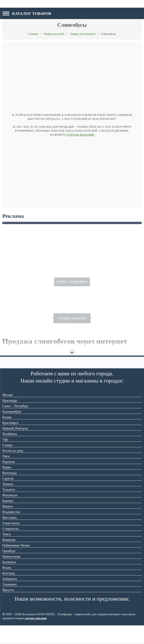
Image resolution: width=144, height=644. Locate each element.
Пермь (7, 486)
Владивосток (11, 530)
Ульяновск (10, 603)
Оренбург (9, 569)
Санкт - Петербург (15, 425)
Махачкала (10, 514)
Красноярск (10, 441)
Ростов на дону (13, 469)
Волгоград (10, 491)
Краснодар (10, 419)
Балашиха (9, 581)
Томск (6, 553)
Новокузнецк (11, 575)
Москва (8, 413)
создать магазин (72, 336)
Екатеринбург (12, 430)
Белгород (9, 592)
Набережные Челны (16, 564)
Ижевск (8, 525)
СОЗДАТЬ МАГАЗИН (80, 135)
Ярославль (10, 536)
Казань (7, 436)
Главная (33, 34)
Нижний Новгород (15, 447)
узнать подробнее (72, 292)
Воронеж (9, 480)
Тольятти (9, 508)
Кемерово (9, 558)
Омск (6, 475)
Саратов (8, 497)
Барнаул (8, 519)
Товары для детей (54, 34)
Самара (7, 464)
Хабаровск (10, 597)
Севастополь (11, 542)
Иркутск (8, 608)
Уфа (5, 458)
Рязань (7, 586)
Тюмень (8, 503)
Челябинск (10, 452)
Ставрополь (10, 547)
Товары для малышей (83, 34)
